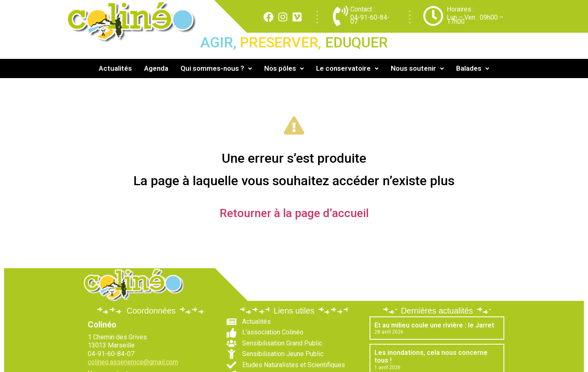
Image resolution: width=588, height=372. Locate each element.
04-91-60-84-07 (370, 19)
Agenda (156, 68)
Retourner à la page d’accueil (294, 213)
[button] (216, 68)
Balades (473, 68)
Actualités (115, 68)
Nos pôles (284, 68)
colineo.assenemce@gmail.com (133, 362)
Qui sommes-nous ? (216, 68)
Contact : (363, 9)
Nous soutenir (417, 68)
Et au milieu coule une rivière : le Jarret (434, 325)
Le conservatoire (347, 68)
